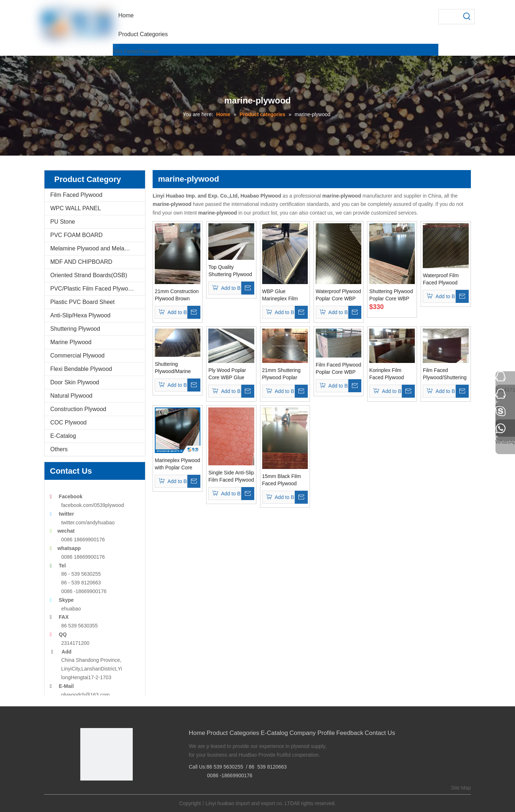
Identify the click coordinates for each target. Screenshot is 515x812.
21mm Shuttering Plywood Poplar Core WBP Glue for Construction (284, 374)
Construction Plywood (78, 409)
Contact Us (380, 733)
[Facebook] (85, 793)
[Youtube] (119, 793)
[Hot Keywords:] (467, 17)
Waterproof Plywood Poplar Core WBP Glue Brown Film (339, 295)
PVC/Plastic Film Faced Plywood (92, 289)
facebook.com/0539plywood (93, 505)
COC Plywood (68, 422)
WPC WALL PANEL (76, 208)
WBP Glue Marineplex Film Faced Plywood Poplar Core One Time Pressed (281, 295)
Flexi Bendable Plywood (81, 369)
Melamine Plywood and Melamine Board (98, 248)
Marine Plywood (71, 342)
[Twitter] (108, 793)
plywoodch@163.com (85, 695)
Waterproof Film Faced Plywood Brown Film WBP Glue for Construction (442, 279)
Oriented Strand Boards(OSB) (89, 275)
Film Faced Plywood (136, 51)
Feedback (350, 733)
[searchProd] (449, 17)
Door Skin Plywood (75, 382)
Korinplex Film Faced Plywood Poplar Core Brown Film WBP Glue (391, 374)
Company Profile (312, 733)
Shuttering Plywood (75, 329)
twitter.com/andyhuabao (88, 523)
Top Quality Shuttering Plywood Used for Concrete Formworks (230, 271)
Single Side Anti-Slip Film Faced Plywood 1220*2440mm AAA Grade (231, 477)
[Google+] (96, 793)
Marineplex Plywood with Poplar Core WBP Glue (177, 464)
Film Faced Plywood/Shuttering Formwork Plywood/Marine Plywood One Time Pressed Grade (445, 374)
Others (59, 449)
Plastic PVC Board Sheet (82, 302)
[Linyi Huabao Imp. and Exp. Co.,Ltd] (107, 754)
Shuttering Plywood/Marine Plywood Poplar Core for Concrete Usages (175, 368)
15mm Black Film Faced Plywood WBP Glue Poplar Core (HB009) (282, 480)
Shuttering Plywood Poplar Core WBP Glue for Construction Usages (391, 295)
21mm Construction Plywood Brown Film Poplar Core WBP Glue (177, 295)
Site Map (461, 788)
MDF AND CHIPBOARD (81, 262)
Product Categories (233, 733)
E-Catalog (63, 436)
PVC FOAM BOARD (76, 235)
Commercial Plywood (77, 356)
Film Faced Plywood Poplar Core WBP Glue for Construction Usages (339, 369)
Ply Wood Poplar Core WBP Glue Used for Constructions (227, 374)
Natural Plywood (71, 396)
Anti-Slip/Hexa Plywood (80, 315)
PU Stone (63, 222)
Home (197, 733)
